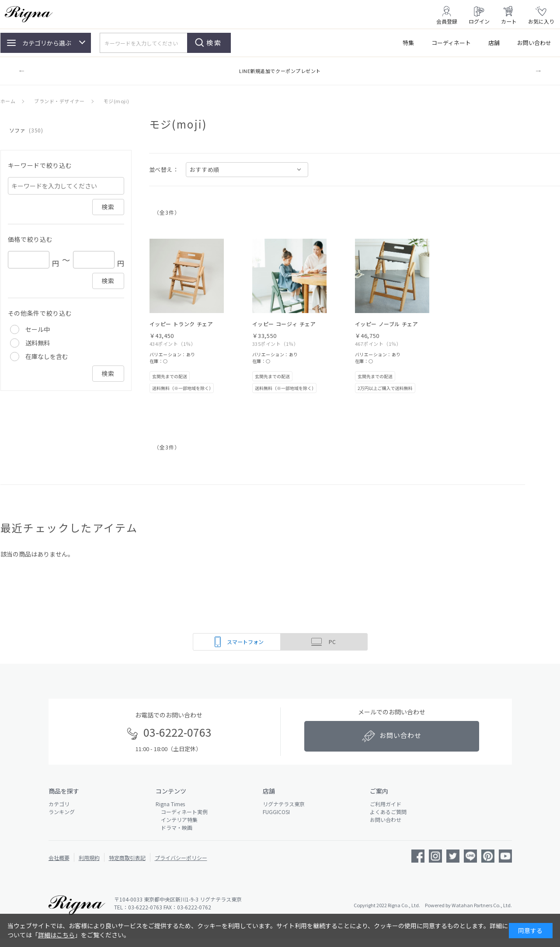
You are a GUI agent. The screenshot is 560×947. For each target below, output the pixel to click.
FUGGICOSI (276, 812)
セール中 (38, 329)
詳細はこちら (56, 935)
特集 (408, 43)
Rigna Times (170, 804)
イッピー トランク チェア (181, 324)
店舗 (494, 43)
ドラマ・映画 (174, 827)
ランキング (62, 812)
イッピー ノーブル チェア (387, 324)
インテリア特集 (177, 820)
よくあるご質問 (388, 812)
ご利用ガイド (386, 804)
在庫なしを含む (47, 356)
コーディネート (451, 43)
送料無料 (38, 343)
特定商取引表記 (127, 858)
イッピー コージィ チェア (284, 324)
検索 (214, 43)
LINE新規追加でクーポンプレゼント (280, 71)
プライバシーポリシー (181, 858)
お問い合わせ (534, 43)
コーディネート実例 (182, 812)
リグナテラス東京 (284, 804)
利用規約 (89, 858)
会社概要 (59, 858)
